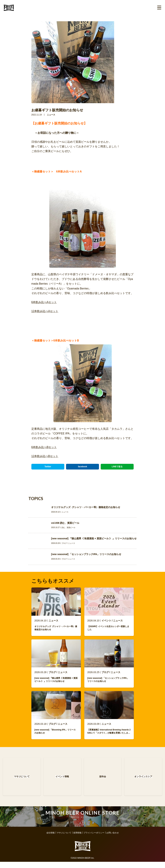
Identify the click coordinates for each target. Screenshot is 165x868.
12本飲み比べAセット (45, 311)
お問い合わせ (113, 839)
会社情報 (51, 839)
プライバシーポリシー (94, 839)
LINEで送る (117, 467)
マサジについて (64, 839)
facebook (82, 467)
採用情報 (77, 839)
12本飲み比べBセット (45, 456)
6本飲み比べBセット (44, 447)
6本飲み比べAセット (44, 302)
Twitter (48, 467)
